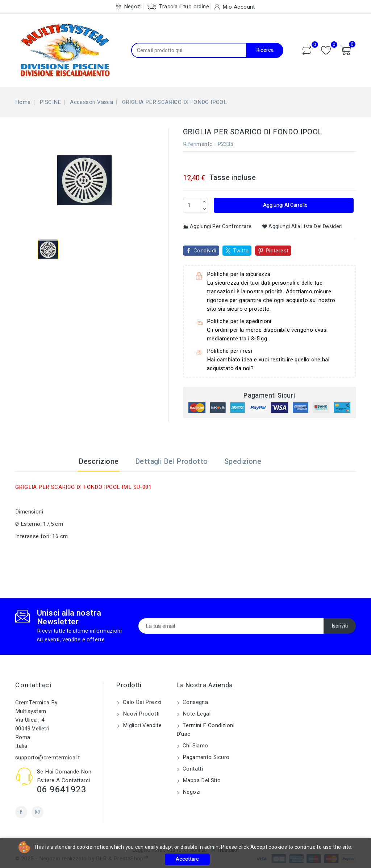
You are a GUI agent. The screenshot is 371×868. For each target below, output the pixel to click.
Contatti (192, 769)
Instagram (37, 812)
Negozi (191, 792)
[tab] (278, 462)
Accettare (187, 859)
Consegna (195, 702)
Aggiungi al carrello (285, 205)
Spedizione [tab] (243, 462)
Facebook (21, 812)
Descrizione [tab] (99, 462)
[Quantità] (192, 205)
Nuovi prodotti (140, 714)
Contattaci (33, 685)
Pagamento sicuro (205, 757)
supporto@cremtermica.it (47, 758)
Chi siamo (195, 746)
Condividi (205, 251)
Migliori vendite (141, 725)
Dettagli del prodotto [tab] (171, 462)
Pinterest (277, 251)
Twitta (241, 251)
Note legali (197, 714)
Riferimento (198, 144)
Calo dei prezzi (141, 702)
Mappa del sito (201, 780)
